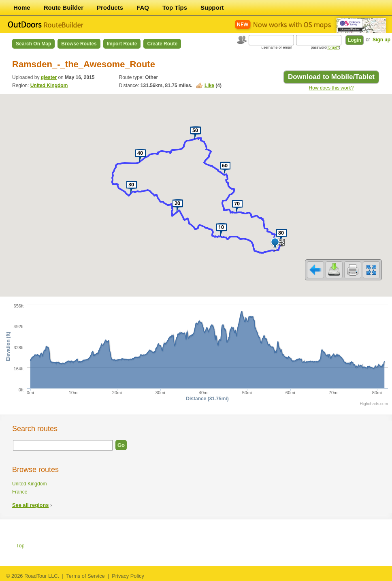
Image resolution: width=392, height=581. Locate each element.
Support (212, 7)
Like (209, 85)
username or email (276, 47)
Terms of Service (85, 576)
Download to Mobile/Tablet (331, 77)
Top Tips (175, 7)
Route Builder (64, 7)
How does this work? (331, 88)
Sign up (381, 40)
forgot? (333, 47)
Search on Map (33, 44)
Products (110, 7)
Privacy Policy (128, 576)
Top (20, 546)
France (20, 492)
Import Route (122, 44)
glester (49, 77)
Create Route (162, 44)
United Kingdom (49, 85)
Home (22, 7)
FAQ (143, 7)
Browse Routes (79, 44)
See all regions (30, 505)
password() (325, 47)
